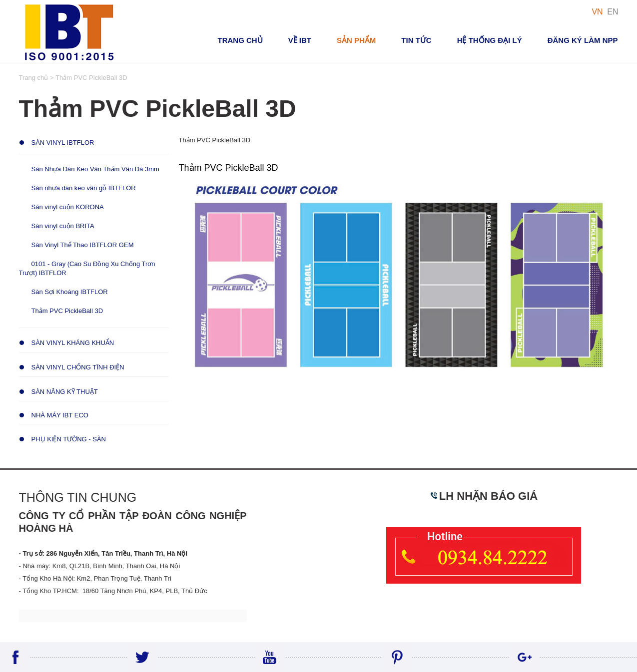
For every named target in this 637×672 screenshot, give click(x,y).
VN (597, 12)
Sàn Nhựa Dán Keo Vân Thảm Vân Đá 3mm (95, 169)
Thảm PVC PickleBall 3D (67, 311)
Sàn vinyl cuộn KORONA (68, 207)
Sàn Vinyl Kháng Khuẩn (73, 343)
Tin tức (416, 40)
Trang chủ (240, 40)
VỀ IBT (300, 40)
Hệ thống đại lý (490, 40)
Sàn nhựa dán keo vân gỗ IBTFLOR (84, 188)
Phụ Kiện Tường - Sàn (69, 439)
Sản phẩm (356, 40)
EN (613, 12)
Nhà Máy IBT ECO (60, 415)
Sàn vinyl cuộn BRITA (63, 226)
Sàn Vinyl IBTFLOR (63, 143)
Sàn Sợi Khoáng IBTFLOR (70, 292)
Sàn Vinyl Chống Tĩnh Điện (78, 367)
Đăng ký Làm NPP (583, 40)
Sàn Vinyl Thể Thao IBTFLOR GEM (83, 245)
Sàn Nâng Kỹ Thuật (65, 392)
